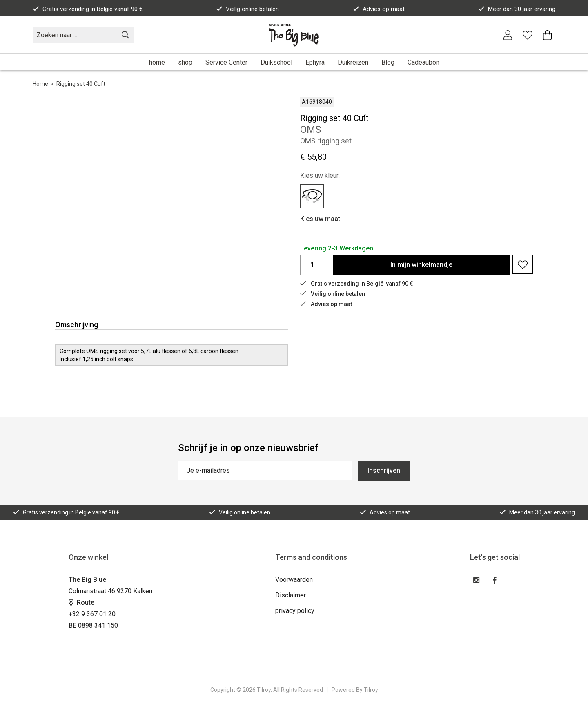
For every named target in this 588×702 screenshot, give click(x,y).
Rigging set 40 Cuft (81, 84)
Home (40, 84)
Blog (388, 62)
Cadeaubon (423, 62)
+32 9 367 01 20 (92, 614)
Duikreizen (353, 62)
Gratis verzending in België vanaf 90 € (88, 9)
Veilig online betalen (247, 9)
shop (185, 62)
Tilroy (371, 690)
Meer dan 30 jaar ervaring (517, 9)
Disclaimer (291, 595)
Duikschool (276, 62)
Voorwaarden (294, 580)
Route (81, 603)
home (157, 62)
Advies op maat (379, 9)
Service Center (226, 62)
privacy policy (295, 611)
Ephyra (315, 62)
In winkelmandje (421, 265)
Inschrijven (384, 471)
